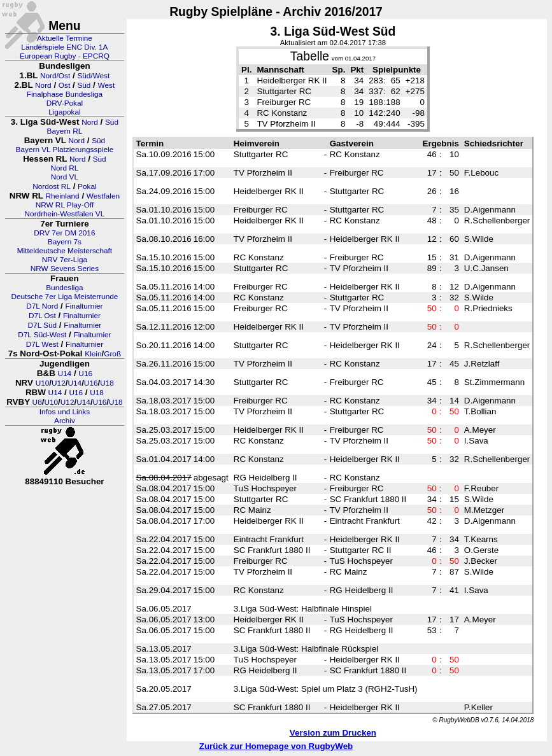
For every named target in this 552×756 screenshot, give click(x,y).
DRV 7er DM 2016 (64, 233)
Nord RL (64, 168)
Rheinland (63, 196)
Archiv (65, 421)
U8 (37, 402)
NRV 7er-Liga (65, 260)
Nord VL (65, 177)
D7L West (42, 344)
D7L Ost (42, 316)
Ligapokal (65, 112)
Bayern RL (65, 131)
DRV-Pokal (65, 103)
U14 (65, 374)
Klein (93, 354)
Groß (112, 354)
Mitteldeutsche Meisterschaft (65, 251)
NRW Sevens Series (65, 269)
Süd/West (93, 76)
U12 (59, 383)
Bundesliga (64, 288)
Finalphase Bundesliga (65, 94)
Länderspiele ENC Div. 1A (64, 47)
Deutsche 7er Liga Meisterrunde (64, 297)
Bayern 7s (65, 242)
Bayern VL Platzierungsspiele (65, 150)
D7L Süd (42, 325)
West (107, 85)
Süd (84, 85)
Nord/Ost (55, 76)
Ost (64, 85)
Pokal (87, 186)
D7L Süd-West (42, 335)
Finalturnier (84, 306)
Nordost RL (52, 186)
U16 (85, 374)
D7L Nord (42, 306)
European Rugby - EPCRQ (65, 56)
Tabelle (310, 56)
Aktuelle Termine (65, 38)
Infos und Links (65, 412)
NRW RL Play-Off (65, 205)
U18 (107, 383)
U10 (43, 383)
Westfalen (103, 196)
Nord (43, 85)
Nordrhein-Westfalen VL (65, 214)
